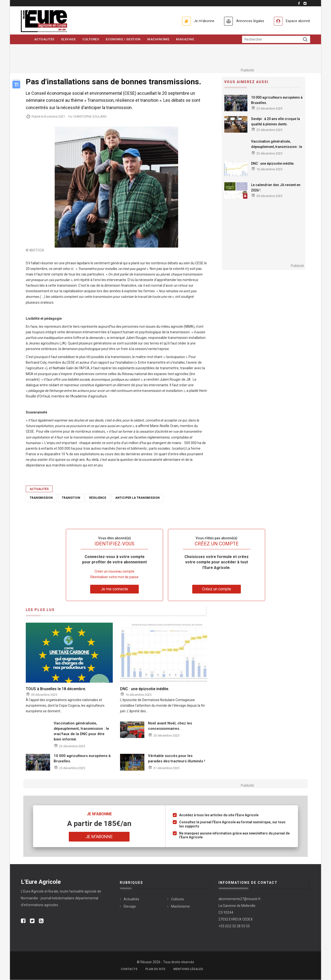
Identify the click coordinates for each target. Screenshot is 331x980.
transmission (41, 498)
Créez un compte (217, 589)
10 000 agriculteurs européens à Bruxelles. (277, 100)
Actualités (44, 39)
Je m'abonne (199, 21)
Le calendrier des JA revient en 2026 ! (276, 188)
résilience (98, 498)
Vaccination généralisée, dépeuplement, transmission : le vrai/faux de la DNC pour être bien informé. (277, 150)
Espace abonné (297, 21)
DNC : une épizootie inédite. (273, 164)
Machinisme (160, 39)
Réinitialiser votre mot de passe (114, 577)
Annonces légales (247, 21)
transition (71, 498)
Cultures (92, 39)
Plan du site (155, 969)
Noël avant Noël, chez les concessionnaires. (170, 726)
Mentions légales (188, 969)
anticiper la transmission (137, 498)
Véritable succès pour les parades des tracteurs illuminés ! (177, 759)
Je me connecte (114, 589)
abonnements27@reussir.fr (240, 899)
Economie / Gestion (125, 39)
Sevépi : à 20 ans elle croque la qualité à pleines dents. (275, 122)
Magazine (188, 39)
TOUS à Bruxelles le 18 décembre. (56, 689)
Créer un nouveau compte (114, 572)
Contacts (129, 969)
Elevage (69, 39)
